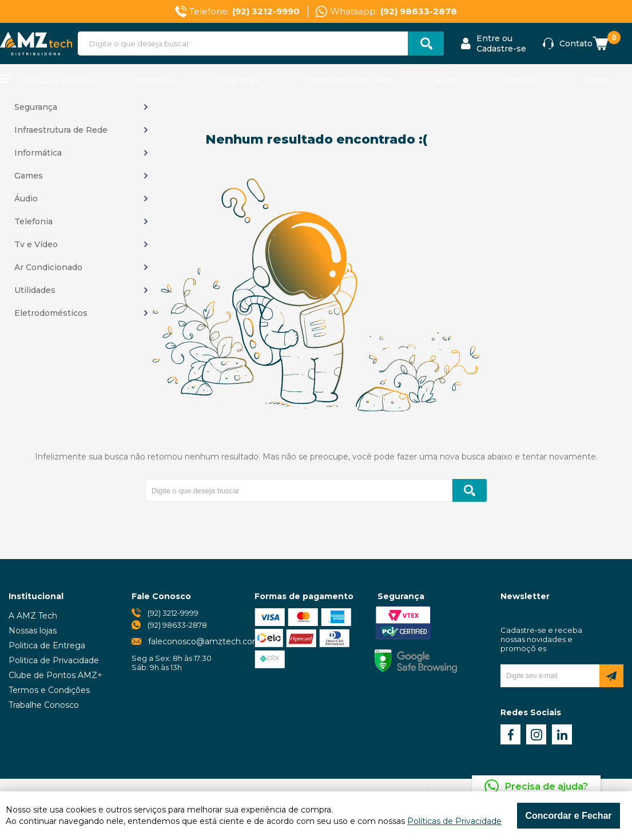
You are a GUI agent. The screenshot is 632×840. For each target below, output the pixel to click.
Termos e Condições (49, 690)
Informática (154, 80)
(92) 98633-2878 (177, 625)
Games (596, 80)
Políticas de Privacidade (454, 821)
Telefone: (245, 11)
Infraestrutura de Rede (348, 80)
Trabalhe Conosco (44, 705)
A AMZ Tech (33, 616)
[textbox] (261, 43)
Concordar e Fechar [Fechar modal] (568, 816)
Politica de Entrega (47, 645)
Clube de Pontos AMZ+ (55, 675)
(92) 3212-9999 (173, 613)
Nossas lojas (33, 631)
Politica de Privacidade (54, 660)
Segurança (240, 80)
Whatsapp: (393, 11)
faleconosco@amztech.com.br (209, 641)
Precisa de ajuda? (546, 786)
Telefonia (521, 80)
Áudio (447, 80)
